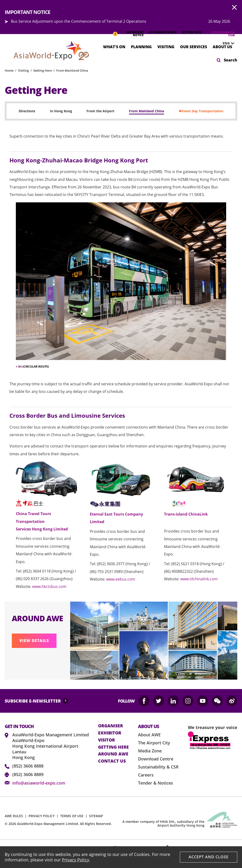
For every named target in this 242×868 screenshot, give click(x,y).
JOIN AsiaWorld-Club (223, 34)
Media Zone (150, 751)
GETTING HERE (192, 32)
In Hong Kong (61, 111)
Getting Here (43, 70)
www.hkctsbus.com (49, 586)
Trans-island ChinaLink (186, 514)
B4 (20, 367)
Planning (141, 47)
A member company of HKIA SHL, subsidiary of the (163, 824)
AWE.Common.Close (234, 8)
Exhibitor (110, 733)
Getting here (113, 747)
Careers (146, 775)
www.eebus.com (121, 579)
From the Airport (100, 111)
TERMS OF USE (72, 816)
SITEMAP (96, 816)
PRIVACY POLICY (42, 816)
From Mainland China (72, 70)
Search (231, 60)
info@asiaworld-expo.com (39, 783)
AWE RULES (14, 816)
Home (9, 70)
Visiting (166, 47)
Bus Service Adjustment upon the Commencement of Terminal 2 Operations (79, 21)
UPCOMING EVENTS (162, 32)
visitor (106, 740)
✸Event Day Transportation (201, 111)
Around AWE (113, 754)
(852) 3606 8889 (28, 774)
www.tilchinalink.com (199, 579)
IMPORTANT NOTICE (135, 34)
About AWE (149, 735)
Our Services (194, 47)
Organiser (110, 726)
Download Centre (156, 759)
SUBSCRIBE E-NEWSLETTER (33, 701)
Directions (27, 111)
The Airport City (154, 743)
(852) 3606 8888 (28, 766)
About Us (222, 47)
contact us (112, 761)
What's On (114, 47)
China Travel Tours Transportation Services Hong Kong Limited (42, 521)
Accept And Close (209, 857)
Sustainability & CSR (158, 767)
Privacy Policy (76, 860)
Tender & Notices (156, 783)
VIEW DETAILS (34, 641)
